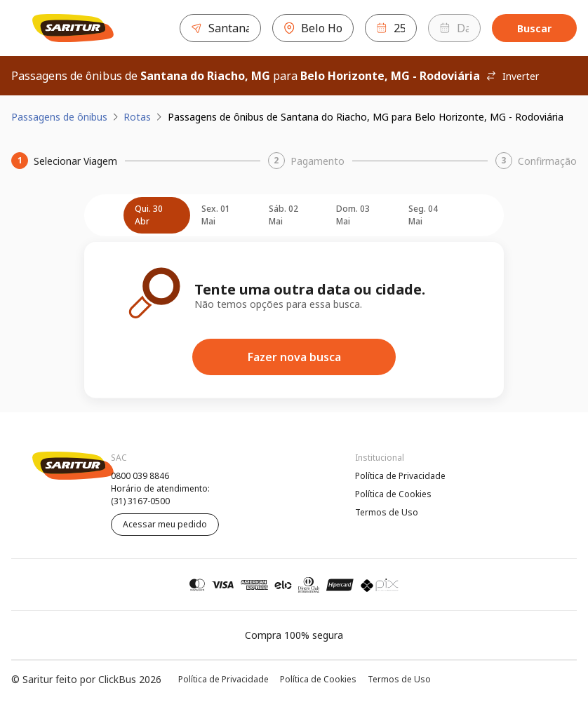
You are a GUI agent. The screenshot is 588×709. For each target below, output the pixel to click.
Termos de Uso (387, 512)
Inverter (512, 76)
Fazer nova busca (294, 357)
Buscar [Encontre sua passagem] (534, 28)
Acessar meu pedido (165, 524)
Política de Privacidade (400, 476)
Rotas (137, 117)
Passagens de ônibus (59, 117)
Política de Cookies (393, 494)
